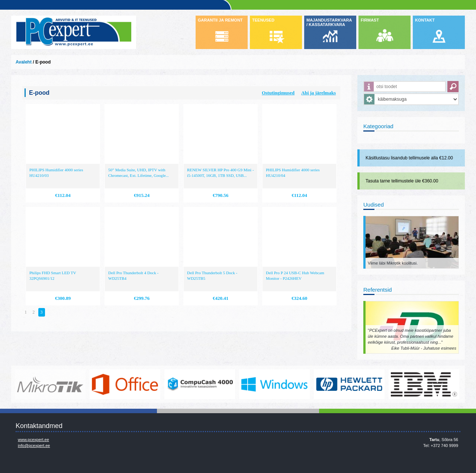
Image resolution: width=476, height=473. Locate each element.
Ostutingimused (278, 93)
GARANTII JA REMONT (220, 20)
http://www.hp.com (349, 384)
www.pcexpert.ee (33, 440)
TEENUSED (263, 20)
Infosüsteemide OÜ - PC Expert (74, 32)
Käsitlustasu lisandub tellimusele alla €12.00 (409, 158)
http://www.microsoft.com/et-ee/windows (274, 384)
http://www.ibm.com (424, 384)
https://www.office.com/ (125, 384)
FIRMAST (370, 20)
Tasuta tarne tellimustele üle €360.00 (402, 181)
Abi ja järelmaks (319, 93)
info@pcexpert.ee (34, 446)
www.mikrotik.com (50, 384)
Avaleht (24, 62)
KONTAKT (425, 20)
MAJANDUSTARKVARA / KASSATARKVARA (329, 22)
